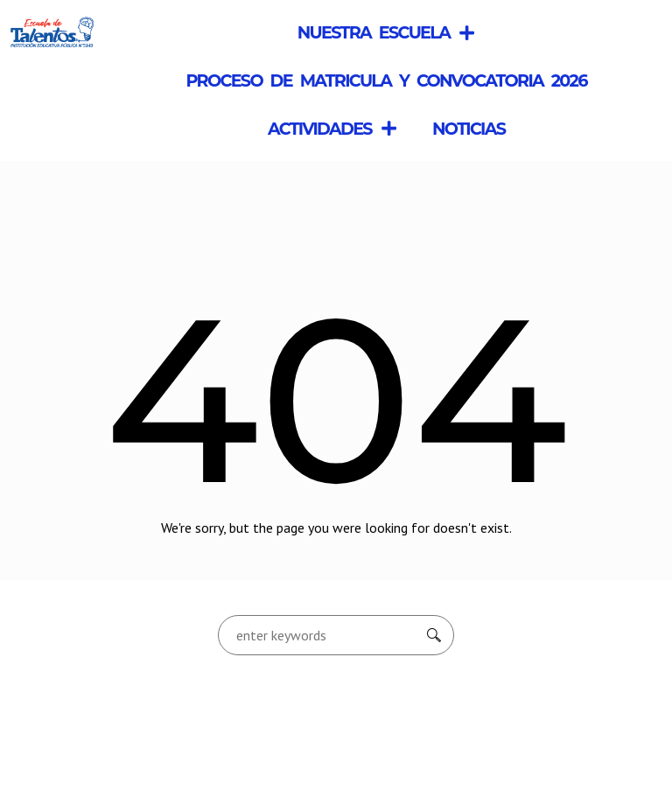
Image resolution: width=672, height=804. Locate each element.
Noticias (469, 129)
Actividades (332, 128)
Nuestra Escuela (387, 33)
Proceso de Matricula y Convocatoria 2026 (386, 80)
